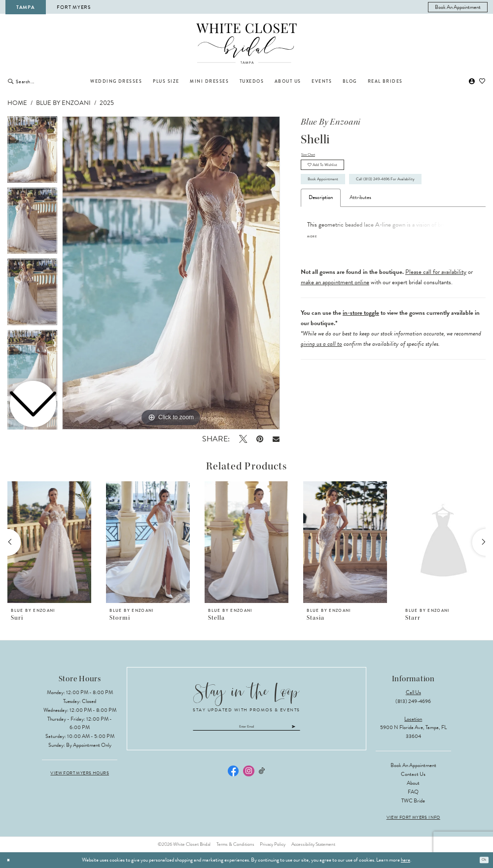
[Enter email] (247, 729)
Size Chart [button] (312, 156)
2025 (107, 103)
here (405, 860)
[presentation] (49, 542)
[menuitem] (458, 7)
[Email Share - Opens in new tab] (276, 439)
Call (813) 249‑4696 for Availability (356, 216)
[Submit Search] (11, 81)
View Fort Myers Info (413, 818)
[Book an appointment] (458, 7)
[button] (472, 82)
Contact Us (413, 774)
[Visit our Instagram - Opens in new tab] (248, 776)
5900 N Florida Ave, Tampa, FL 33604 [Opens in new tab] (413, 732)
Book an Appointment (413, 765)
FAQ (413, 792)
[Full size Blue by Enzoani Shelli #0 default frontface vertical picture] (171, 273)
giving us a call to (321, 384)
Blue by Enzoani (63, 103)
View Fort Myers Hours (80, 773)
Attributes (360, 237)
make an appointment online (335, 323)
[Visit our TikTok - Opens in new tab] (262, 776)
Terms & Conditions (235, 844)
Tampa (26, 7)
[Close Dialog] (10, 860)
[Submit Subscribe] (321, 729)
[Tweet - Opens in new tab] (243, 439)
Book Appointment (334, 194)
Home (17, 103)
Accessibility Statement (313, 844)
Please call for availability (436, 312)
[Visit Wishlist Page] (483, 82)
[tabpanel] (171, 273)
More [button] (315, 277)
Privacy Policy (273, 844)
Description (321, 237)
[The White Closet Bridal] (247, 44)
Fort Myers (73, 7)
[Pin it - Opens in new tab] (260, 439)
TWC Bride (413, 801)
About (413, 783)
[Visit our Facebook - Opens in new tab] (233, 776)
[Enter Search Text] (48, 81)
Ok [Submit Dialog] (482, 860)
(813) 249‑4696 (413, 701)
